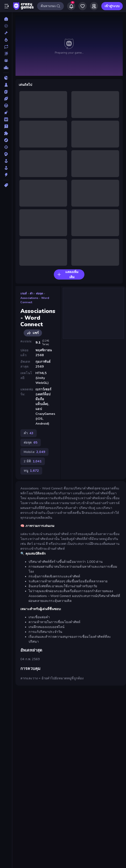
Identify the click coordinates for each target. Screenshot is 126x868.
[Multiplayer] (6, 61)
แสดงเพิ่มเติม (68, 275)
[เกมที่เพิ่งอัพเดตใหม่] (6, 47)
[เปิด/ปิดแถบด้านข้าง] (7, 6)
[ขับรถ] (6, 106)
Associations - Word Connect (35, 300)
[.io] (6, 78)
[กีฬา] (6, 99)
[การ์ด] (6, 92)
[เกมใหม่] (6, 33)
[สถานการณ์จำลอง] (6, 161)
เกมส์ (24, 294)
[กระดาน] (6, 85)
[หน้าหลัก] (6, 19)
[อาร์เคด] (6, 168)
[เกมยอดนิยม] (6, 40)
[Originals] (6, 54)
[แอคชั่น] (6, 175)
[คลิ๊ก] (6, 112)
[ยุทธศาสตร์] (6, 154)
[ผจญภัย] (6, 140)
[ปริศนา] (6, 133)
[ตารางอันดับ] (6, 67)
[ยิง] (6, 147)
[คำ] (6, 119)
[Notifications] (71, 6)
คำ (31, 294)
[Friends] (94, 6)
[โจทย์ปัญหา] (6, 126)
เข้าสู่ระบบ (112, 6)
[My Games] (83, 6)
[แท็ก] (6, 185)
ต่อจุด (40, 294)
